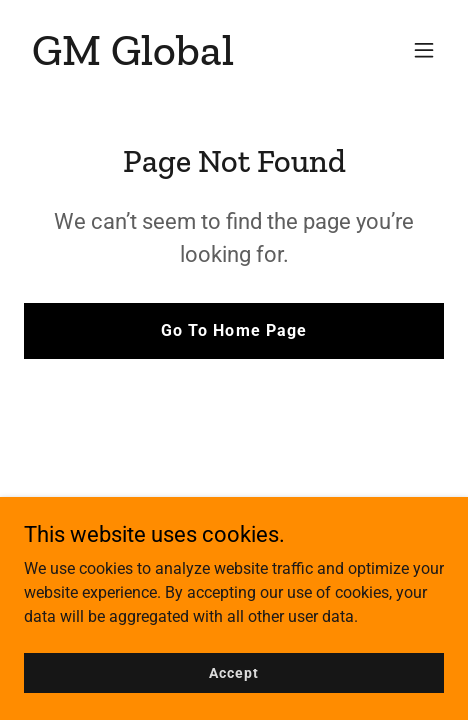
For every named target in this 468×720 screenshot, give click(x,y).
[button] (424, 50)
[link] (133, 59)
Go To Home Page (233, 330)
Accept (233, 672)
